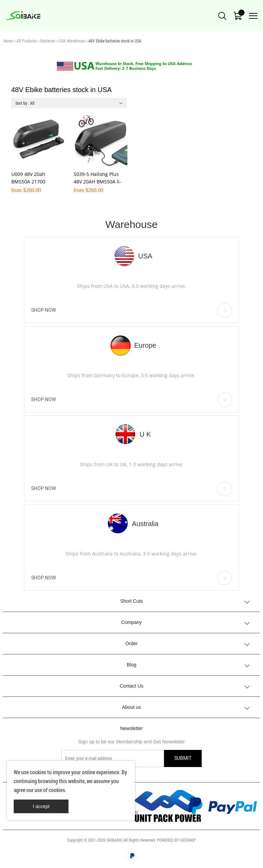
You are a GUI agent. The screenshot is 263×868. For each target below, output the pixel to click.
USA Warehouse (72, 41)
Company (131, 622)
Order (131, 643)
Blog (131, 665)
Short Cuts (131, 601)
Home (8, 41)
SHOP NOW (131, 310)
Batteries (48, 41)
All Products (27, 41)
